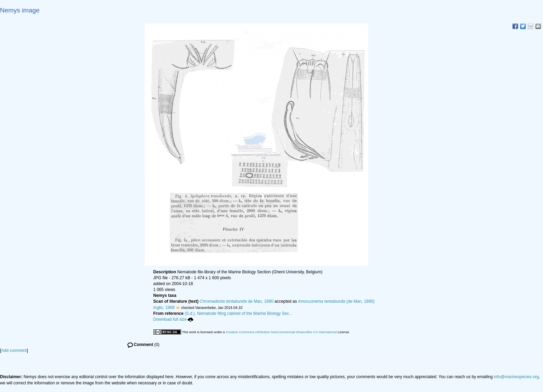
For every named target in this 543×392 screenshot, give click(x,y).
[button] (178, 308)
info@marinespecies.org (516, 377)
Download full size (173, 319)
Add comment (14, 350)
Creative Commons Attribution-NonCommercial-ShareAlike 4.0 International (281, 332)
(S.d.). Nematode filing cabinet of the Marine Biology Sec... (239, 313)
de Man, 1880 (237, 301)
